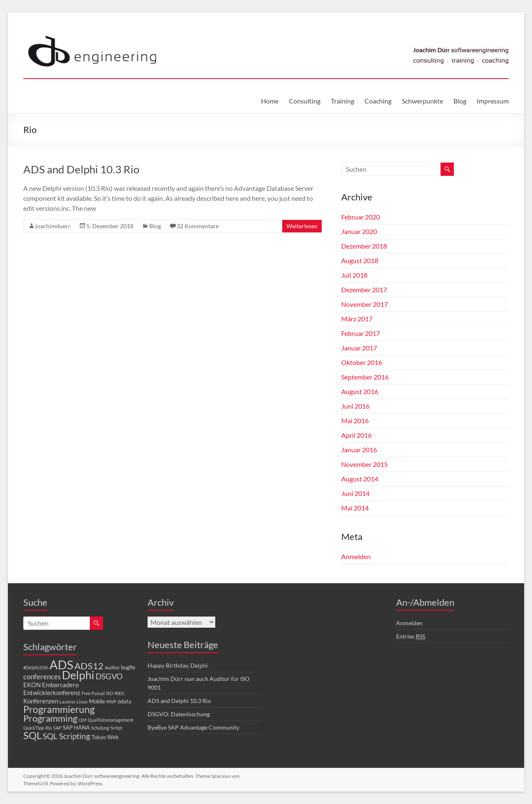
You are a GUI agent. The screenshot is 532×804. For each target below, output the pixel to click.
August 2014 (360, 479)
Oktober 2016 (362, 362)
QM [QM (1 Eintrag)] (83, 720)
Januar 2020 (359, 231)
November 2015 (365, 464)
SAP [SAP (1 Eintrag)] (57, 728)
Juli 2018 (354, 275)
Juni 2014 (355, 493)
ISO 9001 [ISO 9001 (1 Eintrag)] (115, 693)
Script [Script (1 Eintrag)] (116, 728)
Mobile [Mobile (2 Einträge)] (97, 701)
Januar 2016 (359, 450)
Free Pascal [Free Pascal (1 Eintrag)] (93, 693)
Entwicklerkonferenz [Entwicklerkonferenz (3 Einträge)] (52, 693)
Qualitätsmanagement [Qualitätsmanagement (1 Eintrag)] (111, 720)
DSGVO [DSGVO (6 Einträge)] (109, 676)
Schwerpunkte (422, 101)
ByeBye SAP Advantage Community (193, 727)
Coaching (378, 101)
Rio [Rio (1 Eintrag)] (49, 728)
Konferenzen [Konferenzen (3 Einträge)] (41, 701)
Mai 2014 (355, 508)
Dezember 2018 (364, 246)
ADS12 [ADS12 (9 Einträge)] (89, 666)
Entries (411, 636)
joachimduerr (53, 226)
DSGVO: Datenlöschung (179, 714)
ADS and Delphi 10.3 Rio (81, 169)
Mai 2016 (355, 420)
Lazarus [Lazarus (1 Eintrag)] (67, 702)
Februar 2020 (361, 217)
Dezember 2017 (364, 290)
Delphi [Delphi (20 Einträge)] (78, 675)
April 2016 (356, 435)
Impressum (493, 101)
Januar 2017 (359, 348)
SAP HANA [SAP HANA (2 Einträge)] (76, 728)
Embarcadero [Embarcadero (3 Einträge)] (60, 685)
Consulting (305, 101)
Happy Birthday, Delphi (178, 665)
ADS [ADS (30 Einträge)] (61, 665)
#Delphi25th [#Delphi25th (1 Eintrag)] (36, 667)
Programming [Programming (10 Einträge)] (50, 718)
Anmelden (356, 556)
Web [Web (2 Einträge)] (113, 737)
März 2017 (357, 319)
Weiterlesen (302, 226)
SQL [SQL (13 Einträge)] (32, 735)
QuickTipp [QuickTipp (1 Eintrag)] (34, 728)
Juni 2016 (355, 406)
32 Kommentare (198, 226)
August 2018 (360, 260)
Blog (460, 101)
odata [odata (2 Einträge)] (124, 701)
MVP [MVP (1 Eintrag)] (111, 702)
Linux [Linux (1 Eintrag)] (82, 702)
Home (270, 101)
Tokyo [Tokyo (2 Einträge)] (99, 737)
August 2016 (360, 391)
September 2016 (365, 377)
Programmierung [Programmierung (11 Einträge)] (59, 709)
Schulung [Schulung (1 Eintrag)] (100, 728)
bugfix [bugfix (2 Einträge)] (128, 667)
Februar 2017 (361, 333)
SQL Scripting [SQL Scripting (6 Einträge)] (66, 736)
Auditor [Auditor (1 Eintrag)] (112, 667)
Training (342, 101)
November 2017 (365, 304)
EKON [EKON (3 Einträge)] (32, 685)
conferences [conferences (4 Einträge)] (42, 677)
